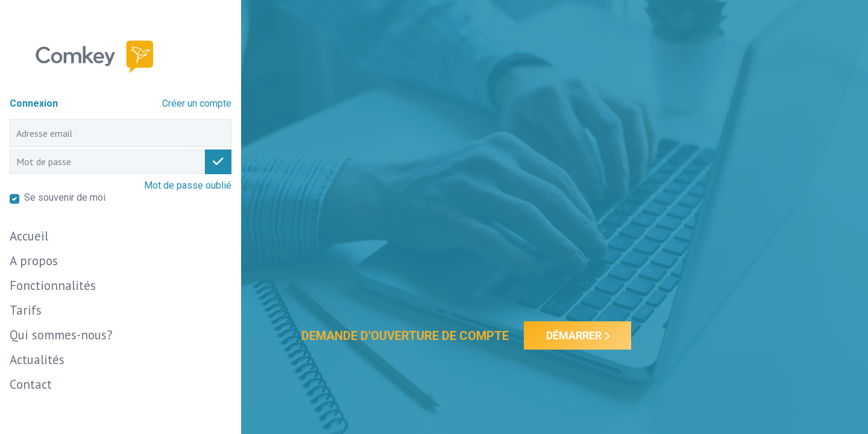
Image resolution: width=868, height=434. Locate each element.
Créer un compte (197, 103)
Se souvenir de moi (65, 197)
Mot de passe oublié (188, 185)
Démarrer (578, 335)
